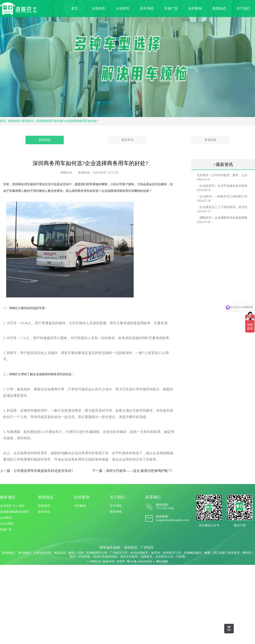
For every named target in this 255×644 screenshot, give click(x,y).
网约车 (247, 553)
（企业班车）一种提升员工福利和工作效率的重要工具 (224, 196)
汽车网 (180, 557)
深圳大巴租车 (129, 557)
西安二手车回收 (80, 557)
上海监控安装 (42, 553)
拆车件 (156, 553)
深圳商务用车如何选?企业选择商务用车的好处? (67, 121)
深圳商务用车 (122, 191)
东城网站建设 (193, 553)
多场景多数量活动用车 (15, 512)
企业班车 (123, 8)
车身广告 (171, 8)
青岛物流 (24, 553)
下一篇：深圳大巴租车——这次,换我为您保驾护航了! (132, 471)
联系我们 (153, 497)
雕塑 (207, 553)
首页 (75, 8)
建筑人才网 (76, 553)
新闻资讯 (28, 121)
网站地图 (162, 562)
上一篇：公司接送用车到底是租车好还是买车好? (36, 471)
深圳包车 (131, 548)
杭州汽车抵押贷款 (105, 557)
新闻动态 (219, 8)
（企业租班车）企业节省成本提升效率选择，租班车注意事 (224, 186)
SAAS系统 (7, 524)
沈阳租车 (146, 557)
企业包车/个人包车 (12, 506)
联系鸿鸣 (116, 512)
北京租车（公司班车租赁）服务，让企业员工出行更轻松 (224, 175)
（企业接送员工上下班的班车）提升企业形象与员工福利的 (224, 207)
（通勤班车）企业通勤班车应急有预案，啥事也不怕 (224, 218)
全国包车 (99, 8)
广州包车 (147, 548)
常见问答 (210, 140)
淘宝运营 (60, 553)
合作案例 (195, 8)
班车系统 (147, 8)
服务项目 (8, 497)
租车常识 (127, 140)
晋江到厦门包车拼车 (227, 553)
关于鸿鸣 (116, 506)
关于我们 (243, 8)
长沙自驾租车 (139, 553)
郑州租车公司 (172, 553)
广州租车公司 (119, 553)
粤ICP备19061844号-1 (141, 562)
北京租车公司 (164, 557)
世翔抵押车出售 (97, 553)
